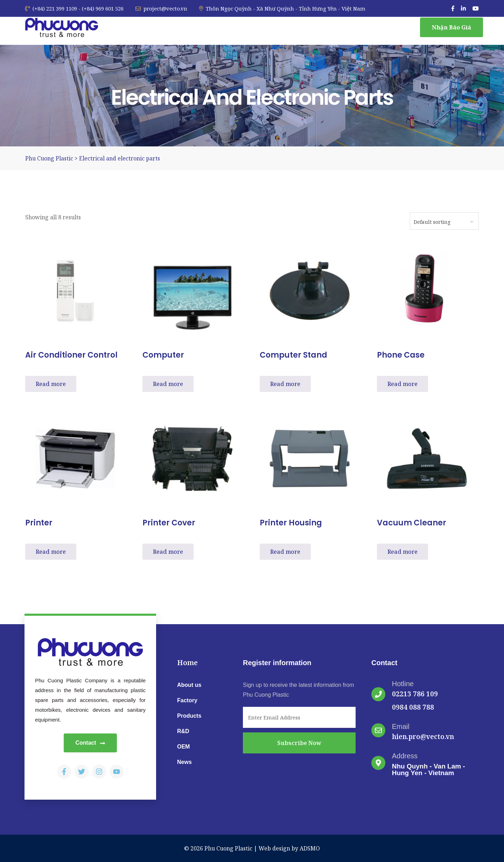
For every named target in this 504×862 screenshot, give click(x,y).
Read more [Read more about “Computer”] (168, 384)
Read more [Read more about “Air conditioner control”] (51, 384)
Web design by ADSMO (289, 848)
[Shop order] (444, 221)
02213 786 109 (415, 694)
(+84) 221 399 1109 (51, 8)
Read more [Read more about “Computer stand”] (285, 384)
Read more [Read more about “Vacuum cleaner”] (402, 552)
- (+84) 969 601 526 (101, 8)
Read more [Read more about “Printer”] (51, 552)
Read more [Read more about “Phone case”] (402, 384)
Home (187, 663)
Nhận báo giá (451, 27)
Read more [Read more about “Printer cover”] (168, 552)
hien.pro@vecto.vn (423, 737)
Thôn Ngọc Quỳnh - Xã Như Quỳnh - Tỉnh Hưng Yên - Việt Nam (282, 8)
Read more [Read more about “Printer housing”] (285, 552)
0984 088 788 (413, 707)
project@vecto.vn (161, 8)
